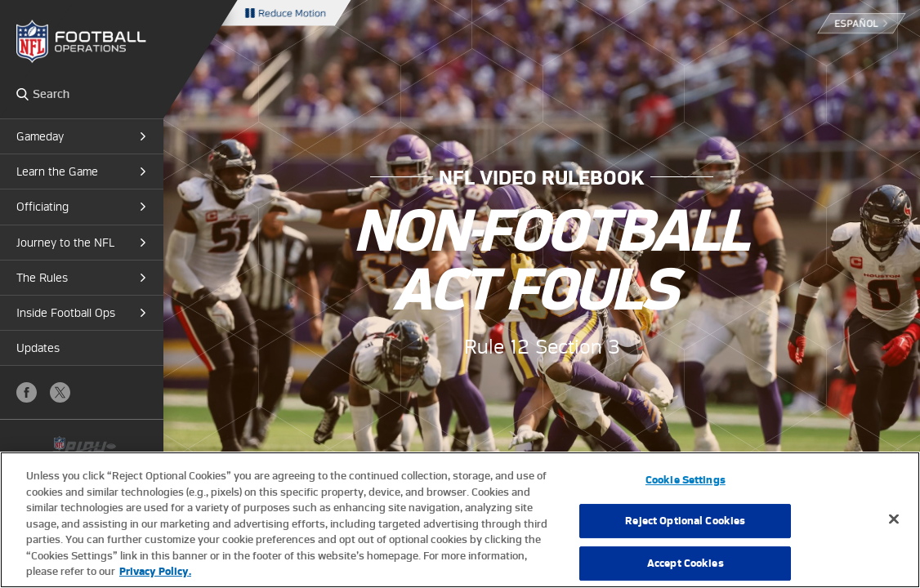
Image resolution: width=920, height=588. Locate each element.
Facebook (27, 392)
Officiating (42, 207)
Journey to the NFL (65, 243)
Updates (38, 348)
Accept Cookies (686, 563)
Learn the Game (57, 171)
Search (22, 94)
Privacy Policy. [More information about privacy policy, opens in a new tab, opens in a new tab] (155, 571)
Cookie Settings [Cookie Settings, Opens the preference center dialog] (686, 480)
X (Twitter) (60, 392)
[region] (460, 520)
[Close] (894, 519)
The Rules (42, 278)
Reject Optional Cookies (685, 521)
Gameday (40, 136)
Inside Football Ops (66, 313)
